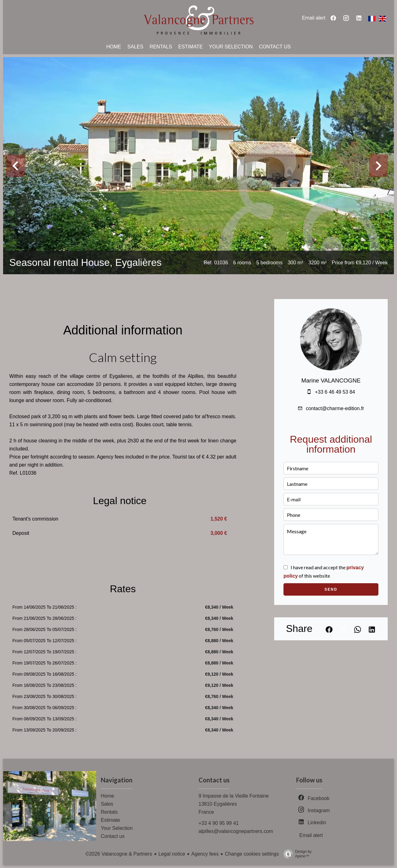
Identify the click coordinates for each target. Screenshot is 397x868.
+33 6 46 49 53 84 (335, 392)
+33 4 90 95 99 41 (219, 823)
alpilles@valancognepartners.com (236, 831)
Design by (296, 854)
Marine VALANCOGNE (331, 380)
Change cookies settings (252, 854)
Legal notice (172, 854)
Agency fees (205, 854)
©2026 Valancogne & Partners (119, 854)
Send (331, 589)
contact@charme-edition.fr (335, 408)
